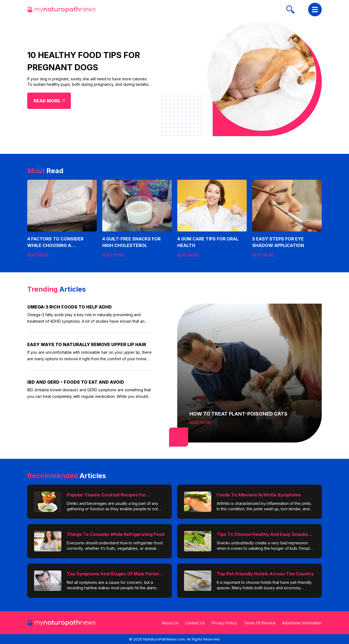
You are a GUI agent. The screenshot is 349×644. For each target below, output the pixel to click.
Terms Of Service (260, 623)
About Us (170, 623)
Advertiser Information (302, 623)
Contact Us (195, 623)
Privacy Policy (224, 623)
